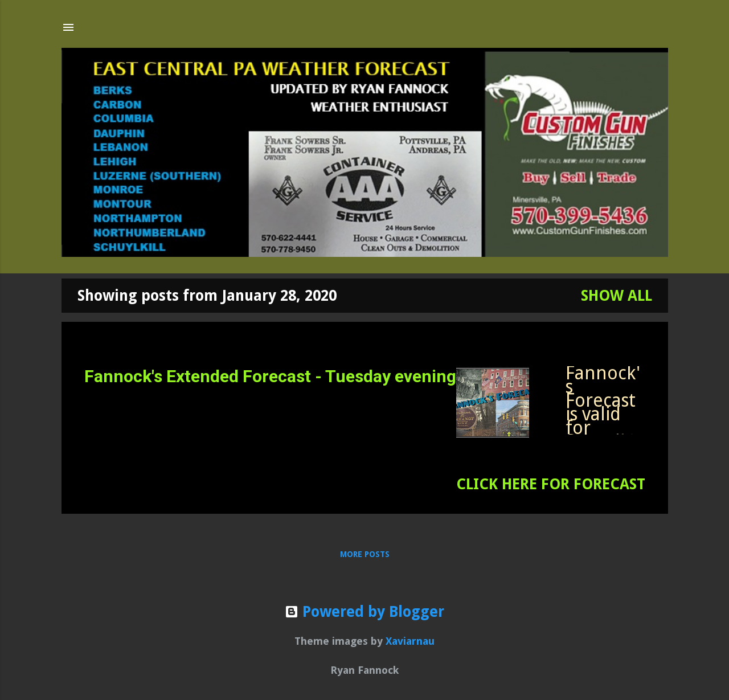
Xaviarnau (410, 641)
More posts (365, 554)
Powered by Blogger (364, 612)
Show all (617, 296)
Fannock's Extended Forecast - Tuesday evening (270, 376)
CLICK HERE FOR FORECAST (551, 484)
